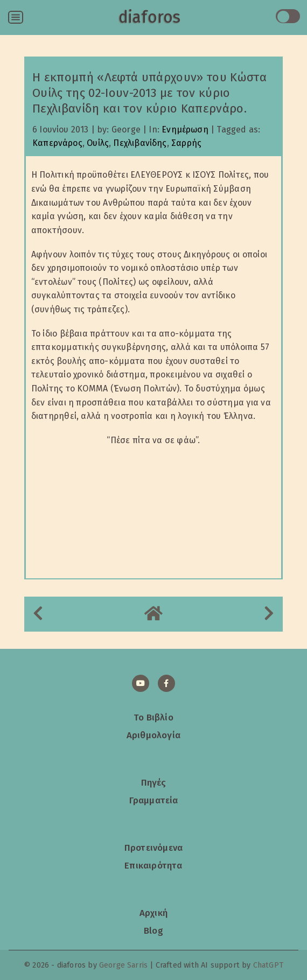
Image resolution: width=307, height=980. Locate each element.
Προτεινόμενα (153, 848)
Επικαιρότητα (153, 865)
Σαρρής (186, 143)
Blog (153, 930)
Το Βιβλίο (153, 717)
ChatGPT (268, 965)
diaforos (149, 17)
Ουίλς (98, 143)
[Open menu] (16, 17)
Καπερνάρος (57, 143)
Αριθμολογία (153, 735)
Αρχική (153, 913)
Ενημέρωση (185, 129)
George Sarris (123, 965)
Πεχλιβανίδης (140, 143)
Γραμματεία (154, 800)
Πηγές (154, 782)
